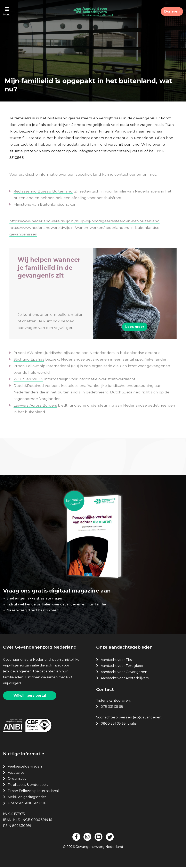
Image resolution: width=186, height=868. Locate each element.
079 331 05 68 (112, 707)
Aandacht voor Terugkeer (122, 666)
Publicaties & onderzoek (28, 785)
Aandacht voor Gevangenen (124, 673)
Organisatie (17, 779)
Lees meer (135, 327)
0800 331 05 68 (113, 724)
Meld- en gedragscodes (27, 797)
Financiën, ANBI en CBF (27, 804)
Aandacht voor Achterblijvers (125, 678)
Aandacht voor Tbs (116, 660)
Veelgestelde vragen (25, 767)
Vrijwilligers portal (30, 696)
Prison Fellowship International (33, 791)
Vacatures (16, 773)
